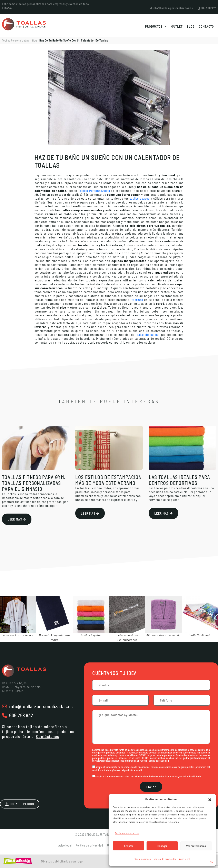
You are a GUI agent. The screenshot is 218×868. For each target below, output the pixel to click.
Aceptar (129, 846)
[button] (210, 799)
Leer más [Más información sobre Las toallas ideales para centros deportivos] (163, 513)
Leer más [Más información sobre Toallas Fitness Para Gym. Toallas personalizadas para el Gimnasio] (17, 519)
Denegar (162, 846)
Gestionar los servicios (127, 833)
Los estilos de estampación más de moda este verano (108, 480)
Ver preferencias (196, 846)
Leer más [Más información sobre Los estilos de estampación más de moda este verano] (90, 513)
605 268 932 (21, 715)
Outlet (177, 26)
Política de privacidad (165, 859)
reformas (137, 300)
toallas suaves (140, 198)
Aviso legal (184, 859)
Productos (156, 26)
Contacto (206, 26)
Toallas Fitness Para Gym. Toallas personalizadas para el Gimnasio (34, 483)
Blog (191, 26)
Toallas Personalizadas (16, 40)
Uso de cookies (143, 859)
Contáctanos (48, 736)
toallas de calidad (148, 334)
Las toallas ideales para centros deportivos (180, 480)
